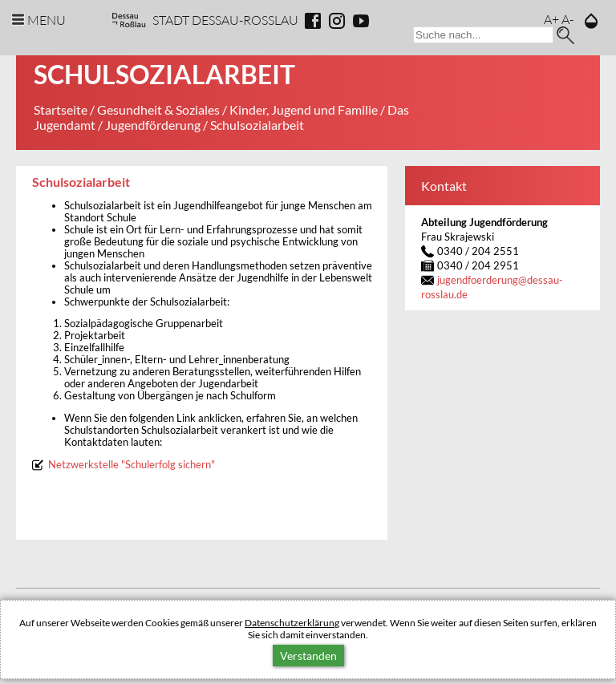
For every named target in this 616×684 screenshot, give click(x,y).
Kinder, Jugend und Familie (304, 109)
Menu (47, 20)
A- (567, 19)
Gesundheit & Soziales (158, 109)
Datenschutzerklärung (292, 623)
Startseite (61, 109)
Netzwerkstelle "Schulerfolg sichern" (132, 465)
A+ (551, 19)
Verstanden (308, 656)
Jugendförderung (153, 125)
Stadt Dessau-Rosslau (225, 20)
